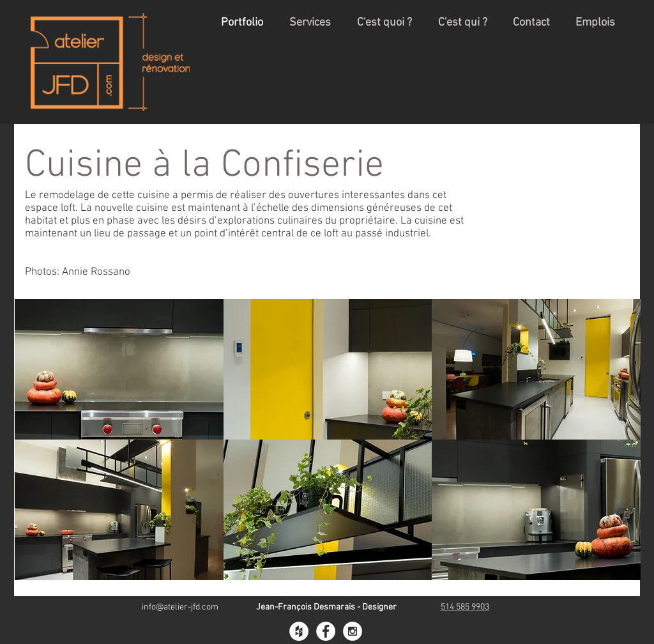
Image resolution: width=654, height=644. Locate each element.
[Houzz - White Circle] (299, 631)
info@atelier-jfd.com (180, 607)
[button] (119, 369)
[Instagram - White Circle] (353, 631)
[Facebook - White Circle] (326, 631)
